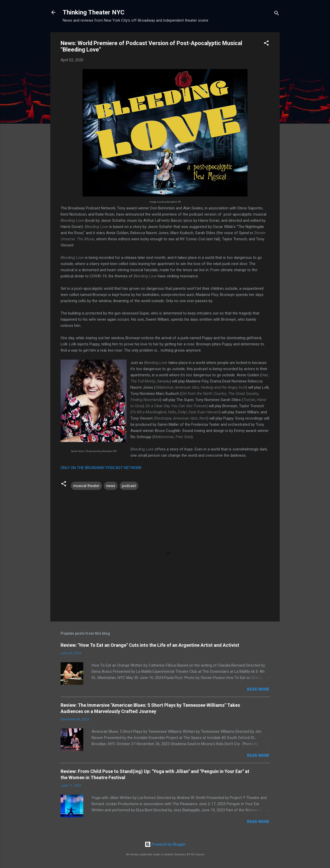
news (111, 486)
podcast (129, 486)
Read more (258, 689)
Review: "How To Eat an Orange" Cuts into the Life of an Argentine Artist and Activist (150, 645)
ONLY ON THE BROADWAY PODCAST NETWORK (101, 468)
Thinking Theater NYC (94, 12)
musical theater (86, 486)
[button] (266, 44)
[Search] (277, 14)
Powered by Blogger (165, 844)
